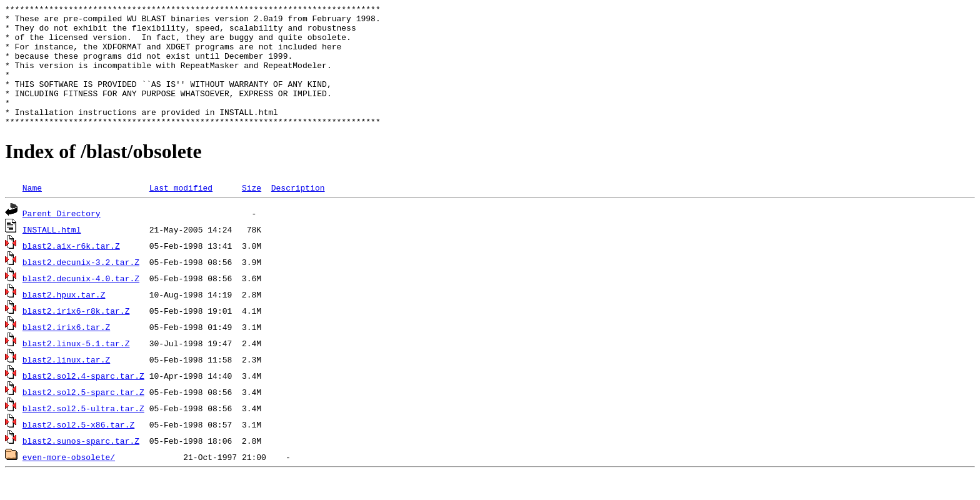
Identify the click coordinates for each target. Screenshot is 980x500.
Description (298, 212)
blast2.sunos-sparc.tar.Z (81, 465)
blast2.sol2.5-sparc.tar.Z (83, 416)
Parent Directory (62, 237)
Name (32, 212)
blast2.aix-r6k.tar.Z (71, 270)
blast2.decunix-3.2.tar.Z (81, 286)
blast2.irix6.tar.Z (66, 351)
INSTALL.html (52, 254)
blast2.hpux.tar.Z (64, 319)
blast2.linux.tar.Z (66, 384)
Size (252, 212)
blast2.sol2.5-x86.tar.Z (78, 449)
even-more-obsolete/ (69, 481)
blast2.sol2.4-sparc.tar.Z (83, 400)
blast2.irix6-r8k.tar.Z (76, 335)
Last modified (181, 212)
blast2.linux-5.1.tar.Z (76, 367)
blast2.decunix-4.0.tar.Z (81, 302)
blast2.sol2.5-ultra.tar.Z (83, 432)
